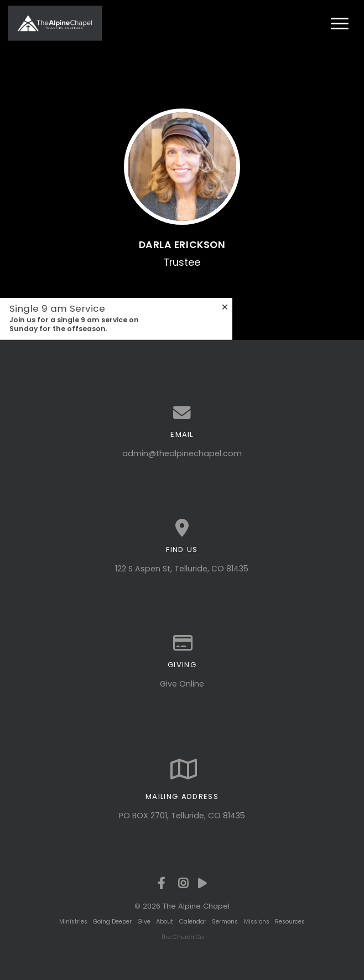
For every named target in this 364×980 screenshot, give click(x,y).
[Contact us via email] (182, 413)
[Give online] (182, 643)
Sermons (225, 922)
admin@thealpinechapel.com (182, 453)
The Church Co (182, 937)
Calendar (193, 922)
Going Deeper (112, 922)
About (165, 922)
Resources (290, 922)
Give (144, 922)
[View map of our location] (182, 528)
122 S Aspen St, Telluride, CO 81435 (182, 569)
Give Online (182, 684)
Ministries (73, 922)
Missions (257, 922)
